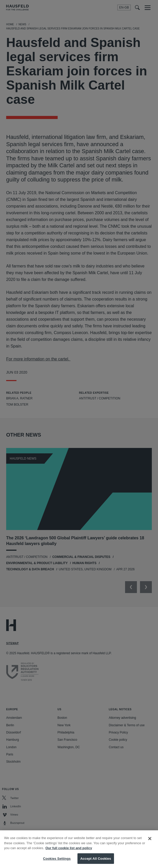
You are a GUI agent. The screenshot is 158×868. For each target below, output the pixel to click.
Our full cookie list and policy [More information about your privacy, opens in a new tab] (69, 854)
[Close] (150, 845)
